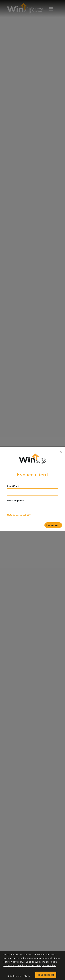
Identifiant (13, 486)
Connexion (53, 525)
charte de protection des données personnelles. (30, 965)
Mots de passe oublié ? (19, 515)
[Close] (61, 451)
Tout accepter (46, 975)
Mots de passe (16, 501)
